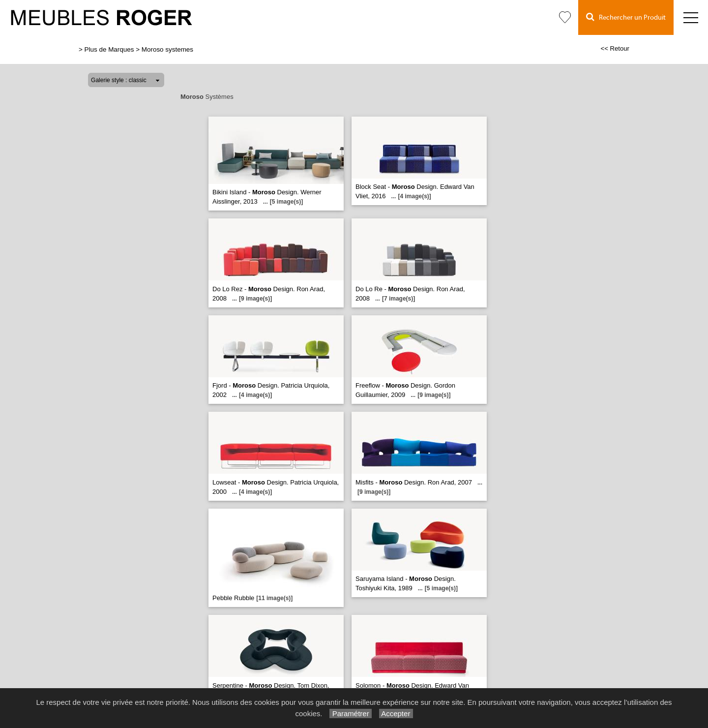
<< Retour (615, 48)
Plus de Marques (109, 49)
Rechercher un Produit (626, 17)
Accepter (396, 713)
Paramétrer (350, 713)
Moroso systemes (167, 49)
